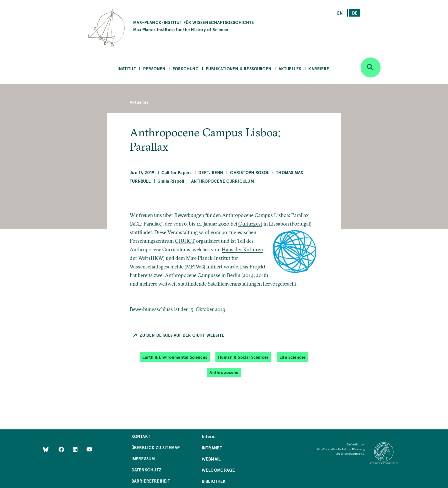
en (340, 13)
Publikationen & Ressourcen (239, 68)
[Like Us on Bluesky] (46, 449)
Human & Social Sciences (243, 357)
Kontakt (141, 436)
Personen (154, 68)
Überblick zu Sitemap (156, 447)
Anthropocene (224, 372)
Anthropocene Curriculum (223, 181)
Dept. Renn (211, 172)
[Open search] (371, 67)
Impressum (143, 458)
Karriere (319, 68)
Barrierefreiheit (151, 481)
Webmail (211, 459)
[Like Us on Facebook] (62, 449)
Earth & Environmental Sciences (175, 357)
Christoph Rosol (250, 172)
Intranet (212, 448)
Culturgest (250, 224)
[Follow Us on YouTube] (89, 449)
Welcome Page (218, 470)
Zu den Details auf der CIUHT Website (182, 335)
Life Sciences (293, 357)
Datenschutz (146, 470)
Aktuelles (290, 68)
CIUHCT (185, 241)
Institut (127, 68)
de (355, 13)
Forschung (186, 68)
